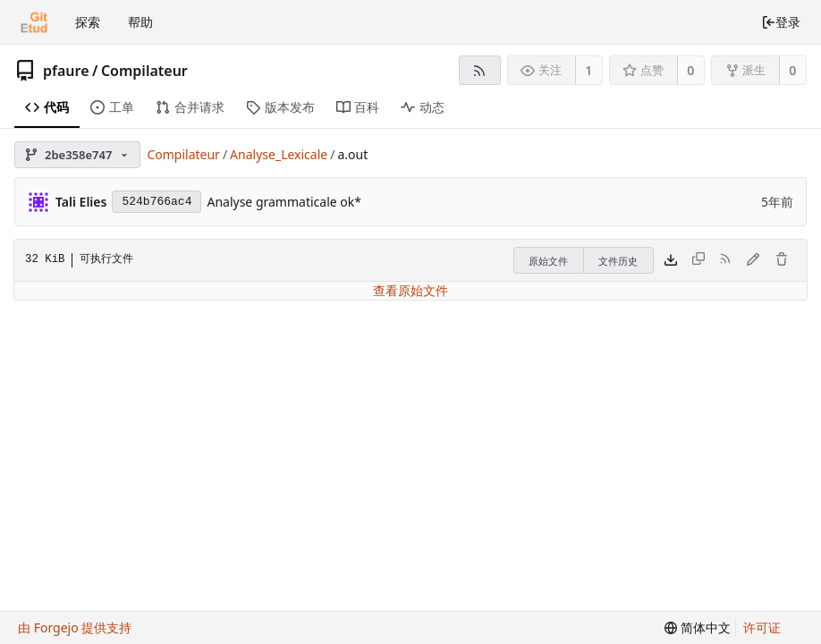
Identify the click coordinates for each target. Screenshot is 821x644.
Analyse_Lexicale (279, 154)
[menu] (698, 628)
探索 (88, 22)
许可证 (762, 627)
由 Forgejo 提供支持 (75, 627)
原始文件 (548, 261)
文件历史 (618, 261)
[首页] (34, 22)
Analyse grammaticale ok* (284, 202)
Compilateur (144, 71)
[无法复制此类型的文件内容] (698, 260)
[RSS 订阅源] (480, 70)
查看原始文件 (410, 290)
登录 (781, 22)
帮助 (140, 22)
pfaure (66, 71)
